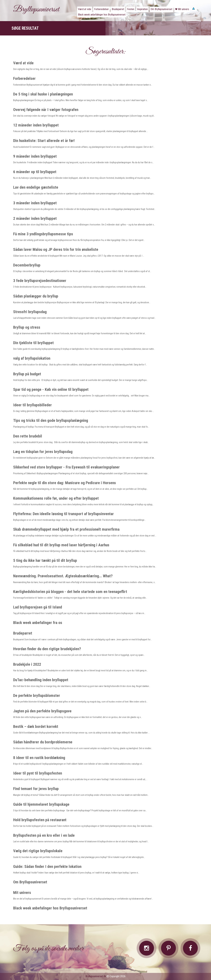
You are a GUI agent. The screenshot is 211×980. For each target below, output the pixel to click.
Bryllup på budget (27, 374)
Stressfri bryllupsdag (30, 312)
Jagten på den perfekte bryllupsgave (42, 711)
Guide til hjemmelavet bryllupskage (41, 804)
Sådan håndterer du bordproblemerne (43, 742)
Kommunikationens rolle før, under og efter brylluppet (56, 498)
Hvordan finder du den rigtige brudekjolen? (47, 649)
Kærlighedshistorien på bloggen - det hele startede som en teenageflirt (70, 592)
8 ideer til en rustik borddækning (39, 758)
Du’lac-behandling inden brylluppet (41, 680)
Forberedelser (24, 78)
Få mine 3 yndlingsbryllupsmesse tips (43, 234)
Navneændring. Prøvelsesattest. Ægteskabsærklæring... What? (63, 576)
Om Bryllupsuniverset (30, 882)
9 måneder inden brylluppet (35, 156)
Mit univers (22, 893)
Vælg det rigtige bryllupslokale (38, 851)
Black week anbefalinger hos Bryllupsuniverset (50, 908)
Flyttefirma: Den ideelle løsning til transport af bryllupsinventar (63, 514)
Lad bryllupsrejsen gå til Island (38, 607)
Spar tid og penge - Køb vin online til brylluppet (51, 389)
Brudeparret (23, 633)
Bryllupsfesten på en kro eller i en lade (44, 835)
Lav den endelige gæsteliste (36, 187)
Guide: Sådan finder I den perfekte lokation (47, 867)
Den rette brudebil (28, 436)
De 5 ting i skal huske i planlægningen (43, 94)
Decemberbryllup (27, 265)
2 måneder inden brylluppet (35, 218)
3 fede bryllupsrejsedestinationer (40, 281)
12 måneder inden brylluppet (36, 125)
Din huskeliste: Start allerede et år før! (44, 141)
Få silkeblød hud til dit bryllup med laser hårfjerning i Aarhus (61, 545)
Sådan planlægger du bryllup (36, 296)
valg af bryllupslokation (32, 358)
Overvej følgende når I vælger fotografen (46, 110)
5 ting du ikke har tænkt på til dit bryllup (45, 560)
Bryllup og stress (27, 327)
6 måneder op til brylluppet (35, 172)
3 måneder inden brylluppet (35, 203)
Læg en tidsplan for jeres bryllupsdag (43, 452)
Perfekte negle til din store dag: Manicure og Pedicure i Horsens (65, 483)
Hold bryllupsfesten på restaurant (40, 820)
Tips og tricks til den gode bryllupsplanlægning (51, 420)
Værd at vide (23, 63)
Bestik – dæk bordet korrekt (36, 727)
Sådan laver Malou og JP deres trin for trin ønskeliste (56, 249)
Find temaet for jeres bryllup (36, 789)
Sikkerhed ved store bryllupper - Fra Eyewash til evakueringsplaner (66, 467)
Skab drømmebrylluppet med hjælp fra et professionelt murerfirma (66, 529)
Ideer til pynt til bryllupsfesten (38, 773)
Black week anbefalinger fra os (38, 623)
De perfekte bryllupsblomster (37, 696)
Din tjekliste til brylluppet (33, 343)
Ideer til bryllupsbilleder (32, 405)
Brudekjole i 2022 (27, 664)
